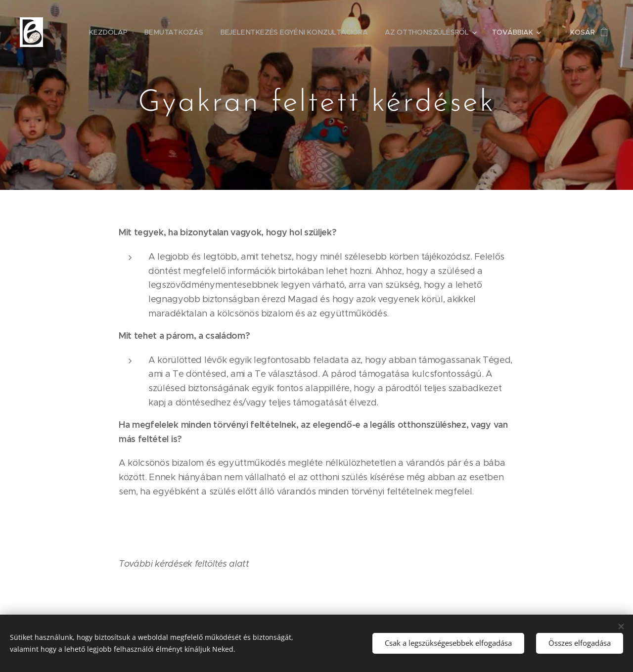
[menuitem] (112, 32)
